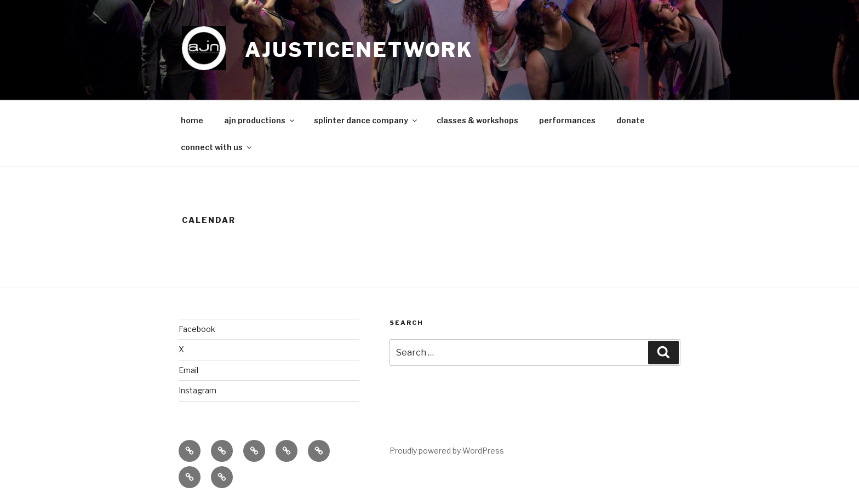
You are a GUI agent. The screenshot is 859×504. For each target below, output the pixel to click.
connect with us (217, 147)
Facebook (197, 329)
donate (631, 120)
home (192, 120)
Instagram (197, 390)
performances (567, 120)
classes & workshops (477, 120)
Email (188, 370)
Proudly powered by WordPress (447, 451)
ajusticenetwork (359, 50)
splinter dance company (366, 120)
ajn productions (260, 120)
